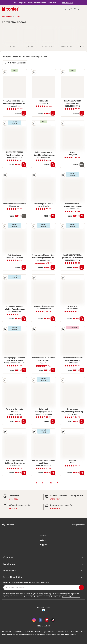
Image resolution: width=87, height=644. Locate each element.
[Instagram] (34, 620)
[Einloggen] (79, 9)
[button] (70, 9)
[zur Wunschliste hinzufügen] (24, 72)
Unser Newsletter (43, 577)
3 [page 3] (43, 483)
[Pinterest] (47, 620)
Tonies (17, 17)
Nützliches (43, 564)
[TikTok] (53, 620)
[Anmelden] (81, 588)
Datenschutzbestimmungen (71, 597)
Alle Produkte (7, 17)
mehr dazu (13, 499)
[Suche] (66, 9)
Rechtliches (43, 571)
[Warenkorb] (75, 9)
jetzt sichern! (67, 3)
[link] (11, 35)
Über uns (43, 557)
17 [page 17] (51, 483)
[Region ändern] (79, 525)
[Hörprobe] (5, 72)
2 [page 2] (36, 483)
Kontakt (8, 525)
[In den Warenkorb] (24, 113)
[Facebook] (40, 620)
